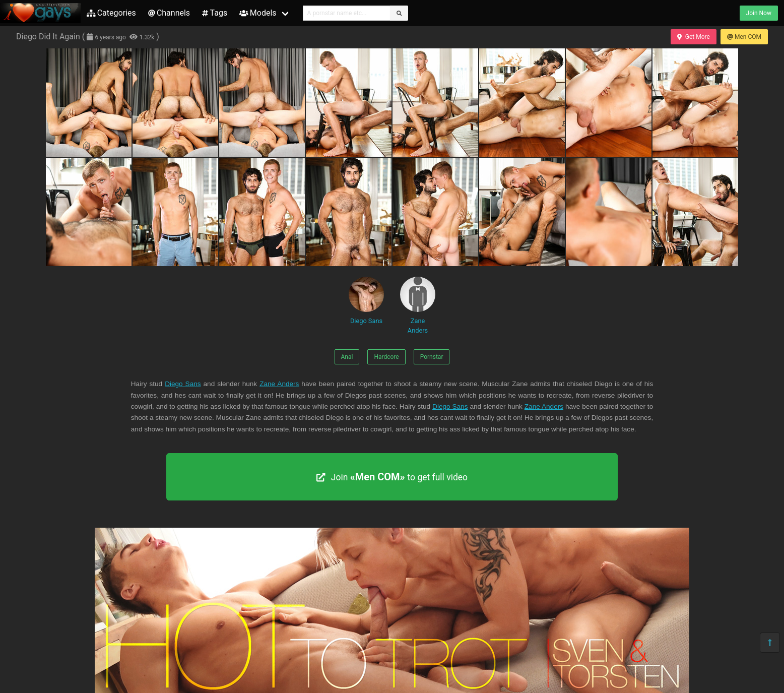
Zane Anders (418, 305)
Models (258, 13)
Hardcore (386, 357)
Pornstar (432, 357)
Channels (169, 13)
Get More (693, 37)
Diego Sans (366, 301)
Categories (111, 13)
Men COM (744, 37)
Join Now (759, 13)
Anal (347, 357)
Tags (215, 13)
